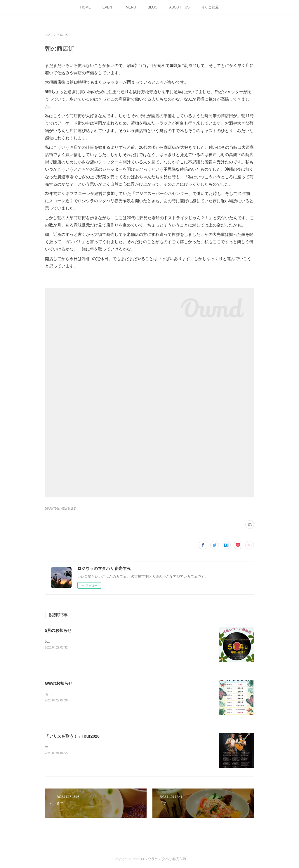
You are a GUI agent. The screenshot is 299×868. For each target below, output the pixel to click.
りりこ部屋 (210, 7)
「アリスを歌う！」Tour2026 (72, 736)
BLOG (153, 7)
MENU (131, 7)
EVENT (108, 7)
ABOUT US (179, 7)
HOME (86, 7)
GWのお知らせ (59, 683)
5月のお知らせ (58, 630)
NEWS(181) (68, 509)
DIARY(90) (52, 509)
